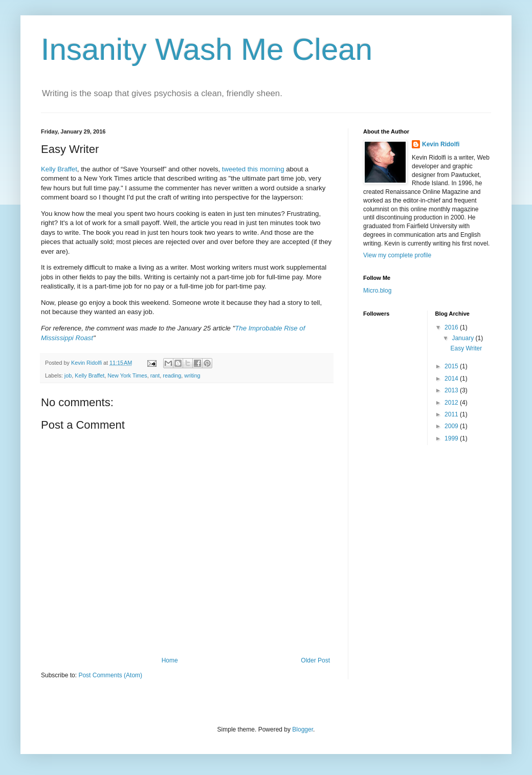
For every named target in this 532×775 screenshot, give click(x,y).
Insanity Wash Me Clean (207, 49)
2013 (452, 390)
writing (192, 375)
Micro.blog (377, 291)
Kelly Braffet (59, 169)
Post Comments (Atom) (110, 675)
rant (155, 375)
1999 (452, 438)
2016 (452, 327)
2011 (452, 414)
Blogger (303, 729)
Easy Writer (466, 348)
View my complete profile (397, 255)
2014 (452, 379)
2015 (452, 366)
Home (170, 660)
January (463, 338)
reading (172, 375)
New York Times (127, 375)
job (68, 375)
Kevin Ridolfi (441, 144)
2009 (452, 426)
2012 (452, 403)
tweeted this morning (253, 169)
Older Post (315, 660)
